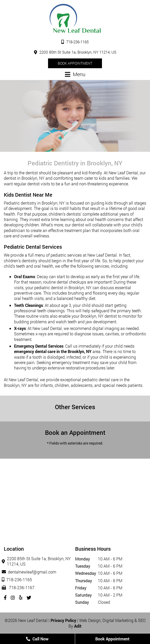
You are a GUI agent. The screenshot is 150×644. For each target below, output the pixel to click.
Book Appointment (75, 63)
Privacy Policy (63, 620)
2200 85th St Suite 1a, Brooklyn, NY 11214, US (75, 52)
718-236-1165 (75, 42)
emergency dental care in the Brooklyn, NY (53, 351)
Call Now (37, 639)
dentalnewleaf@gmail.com (30, 572)
